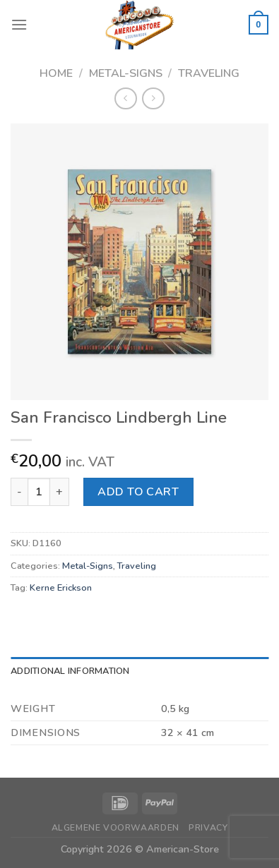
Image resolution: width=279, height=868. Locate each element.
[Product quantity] (39, 492)
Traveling (209, 73)
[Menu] (19, 24)
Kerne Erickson (61, 588)
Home (56, 73)
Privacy (208, 828)
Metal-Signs (126, 73)
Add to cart (138, 492)
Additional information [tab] (70, 671)
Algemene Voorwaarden (115, 828)
